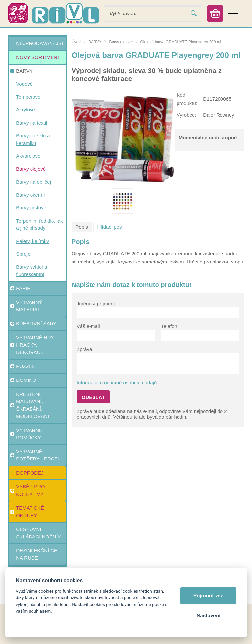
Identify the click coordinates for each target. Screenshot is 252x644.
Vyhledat (194, 14)
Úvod (76, 42)
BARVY (95, 42)
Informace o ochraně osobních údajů (117, 383)
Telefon (169, 326)
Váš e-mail (88, 326)
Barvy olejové (121, 42)
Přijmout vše (209, 596)
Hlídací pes (109, 227)
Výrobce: (186, 115)
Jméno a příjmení (96, 304)
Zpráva (84, 349)
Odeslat (93, 397)
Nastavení (208, 616)
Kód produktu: (187, 99)
